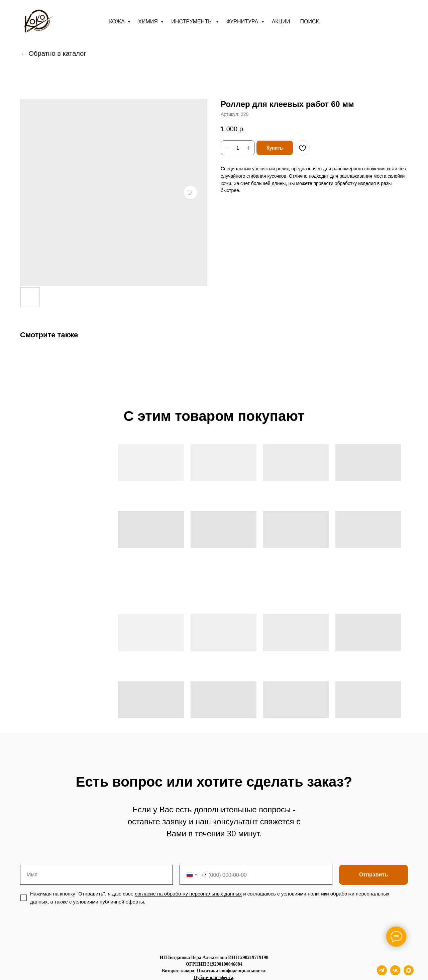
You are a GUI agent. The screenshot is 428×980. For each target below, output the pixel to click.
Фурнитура (243, 22)
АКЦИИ (281, 22)
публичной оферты (122, 902)
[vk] (395, 973)
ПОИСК (309, 22)
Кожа (118, 22)
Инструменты (193, 22)
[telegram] (382, 973)
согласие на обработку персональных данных (188, 894)
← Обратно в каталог (53, 53)
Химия (149, 22)
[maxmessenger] (409, 973)
